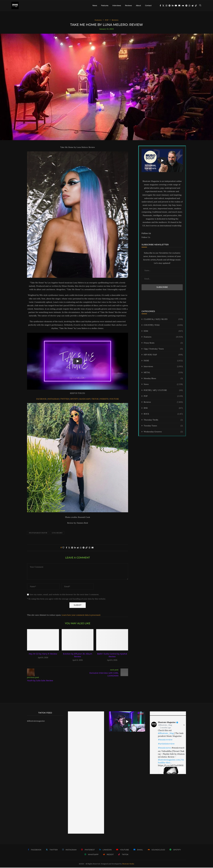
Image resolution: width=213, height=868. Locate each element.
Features (105, 6)
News (95, 6)
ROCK (163, 414)
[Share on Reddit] (78, 548)
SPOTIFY (74, 399)
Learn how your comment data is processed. (81, 615)
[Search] (200, 6)
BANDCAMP (85, 399)
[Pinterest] (170, 6)
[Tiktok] (196, 6)
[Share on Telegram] (84, 548)
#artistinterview (166, 744)
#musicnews (165, 748)
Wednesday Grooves (163, 432)
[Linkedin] (173, 6)
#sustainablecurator (38, 533)
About (138, 6)
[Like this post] (63, 548)
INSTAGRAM (53, 399)
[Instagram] (166, 6)
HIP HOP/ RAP (163, 355)
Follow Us (146, 238)
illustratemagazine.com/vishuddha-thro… (171, 762)
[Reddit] (193, 6)
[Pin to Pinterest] (72, 548)
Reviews (128, 6)
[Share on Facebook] (66, 548)
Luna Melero (57, 533)
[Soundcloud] (183, 6)
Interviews (117, 6)
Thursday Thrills (163, 420)
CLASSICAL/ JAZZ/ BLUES (163, 320)
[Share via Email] (93, 548)
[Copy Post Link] (87, 548)
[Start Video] (78, 362)
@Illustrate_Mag (165, 725)
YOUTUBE (114, 399)
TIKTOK (95, 399)
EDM (163, 331)
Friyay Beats (163, 343)
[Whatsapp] (189, 6)
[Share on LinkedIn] (75, 548)
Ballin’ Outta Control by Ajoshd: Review (112, 656)
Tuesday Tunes (163, 426)
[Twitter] (163, 6)
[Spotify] (186, 6)
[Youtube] (176, 6)
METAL (163, 373)
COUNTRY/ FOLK (163, 326)
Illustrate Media (128, 864)
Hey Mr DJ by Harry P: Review (43, 654)
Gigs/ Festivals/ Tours (163, 349)
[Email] (179, 6)
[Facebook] (160, 6)
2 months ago (165, 728)
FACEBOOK (41, 399)
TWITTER (65, 399)
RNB (163, 408)
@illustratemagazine (36, 721)
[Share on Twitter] (69, 548)
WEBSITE (104, 399)
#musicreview (165, 740)
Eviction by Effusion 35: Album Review (78, 656)
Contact (148, 6)
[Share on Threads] (90, 548)
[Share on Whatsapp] (81, 548)
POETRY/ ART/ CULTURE (163, 391)
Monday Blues (163, 379)
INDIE (163, 361)
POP (163, 397)
